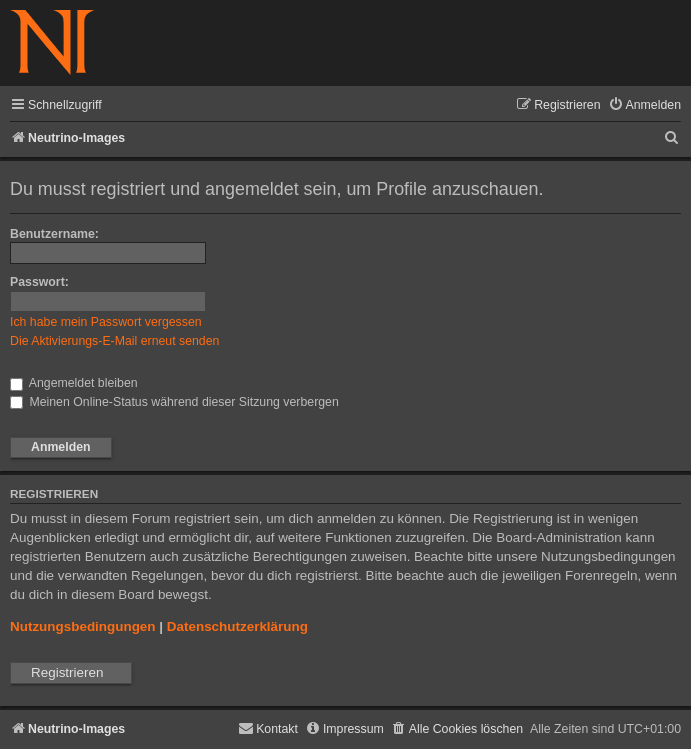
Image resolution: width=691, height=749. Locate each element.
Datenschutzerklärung (237, 626)
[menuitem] (644, 105)
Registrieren (67, 672)
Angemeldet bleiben (74, 383)
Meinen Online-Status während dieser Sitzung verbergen (174, 402)
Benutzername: (54, 234)
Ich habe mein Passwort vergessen (106, 322)
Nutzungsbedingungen (83, 626)
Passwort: (39, 282)
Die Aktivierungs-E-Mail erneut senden (114, 341)
